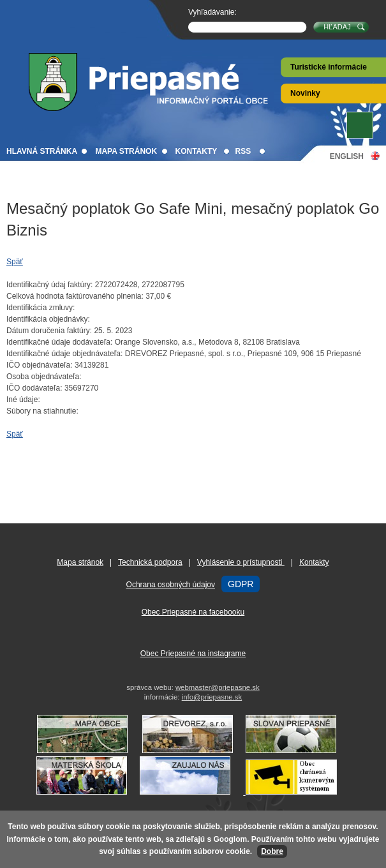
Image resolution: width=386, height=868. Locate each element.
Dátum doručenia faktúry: (49, 331)
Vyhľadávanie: (212, 12)
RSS (243, 151)
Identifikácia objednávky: (48, 319)
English (347, 156)
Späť (15, 262)
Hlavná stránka (42, 151)
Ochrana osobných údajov (171, 585)
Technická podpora (150, 562)
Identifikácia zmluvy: (41, 308)
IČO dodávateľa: (34, 388)
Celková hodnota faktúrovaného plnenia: (75, 296)
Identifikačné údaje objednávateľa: (64, 354)
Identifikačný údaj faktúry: (49, 285)
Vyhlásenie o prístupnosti (241, 562)
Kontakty (196, 151)
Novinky (305, 93)
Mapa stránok (126, 151)
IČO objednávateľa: (40, 365)
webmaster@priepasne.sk (218, 687)
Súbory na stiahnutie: (42, 411)
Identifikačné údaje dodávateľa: (59, 342)
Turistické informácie (329, 67)
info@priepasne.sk (212, 697)
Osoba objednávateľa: (44, 377)
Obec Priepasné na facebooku (193, 612)
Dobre (272, 851)
